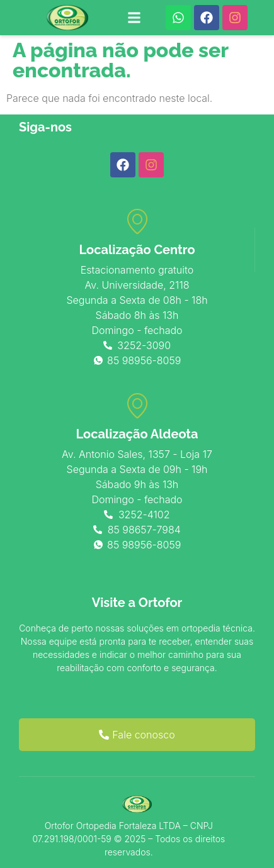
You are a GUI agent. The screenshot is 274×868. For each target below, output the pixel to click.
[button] (134, 18)
